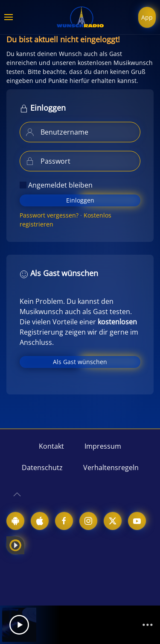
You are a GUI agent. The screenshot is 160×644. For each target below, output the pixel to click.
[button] (9, 17)
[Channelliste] (148, 625)
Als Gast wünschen (80, 362)
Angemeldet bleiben (56, 185)
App (147, 17)
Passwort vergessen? (49, 215)
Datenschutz (42, 468)
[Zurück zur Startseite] (80, 17)
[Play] (19, 625)
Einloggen (80, 200)
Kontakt (51, 446)
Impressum (103, 446)
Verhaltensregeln (111, 468)
